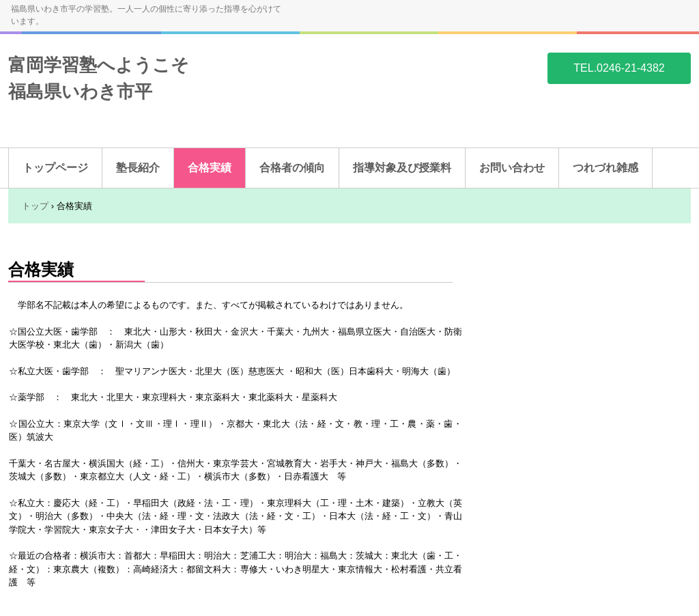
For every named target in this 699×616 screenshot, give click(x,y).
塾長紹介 (138, 168)
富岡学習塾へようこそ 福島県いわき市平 (99, 68)
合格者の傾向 (292, 168)
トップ (35, 206)
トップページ (55, 168)
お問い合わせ (512, 168)
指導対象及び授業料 (402, 168)
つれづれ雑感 (605, 168)
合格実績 (210, 168)
